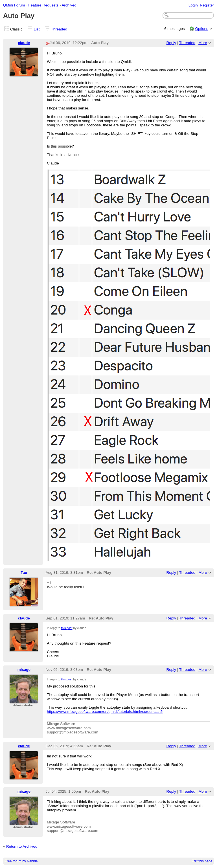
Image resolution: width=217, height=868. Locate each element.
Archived (69, 5)
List (37, 29)
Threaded (59, 29)
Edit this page (202, 861)
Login (193, 5)
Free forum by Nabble (21, 861)
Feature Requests (43, 5)
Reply (171, 43)
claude (24, 43)
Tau (24, 573)
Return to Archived (22, 846)
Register (207, 5)
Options (201, 29)
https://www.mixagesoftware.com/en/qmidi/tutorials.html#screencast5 (105, 712)
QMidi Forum (14, 5)
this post (67, 628)
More (203, 43)
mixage (24, 670)
